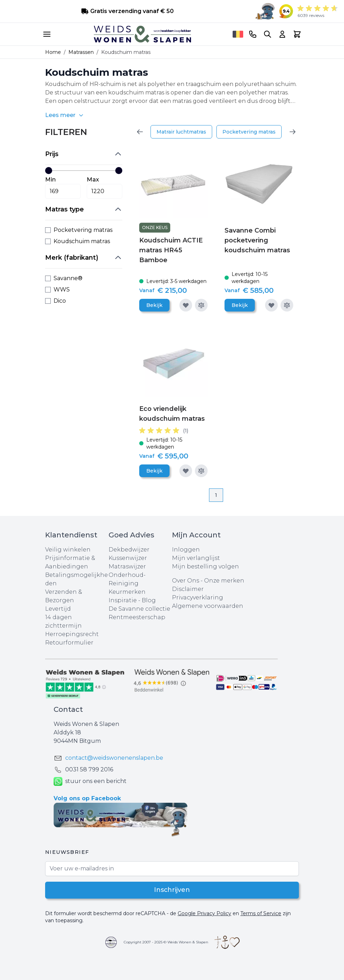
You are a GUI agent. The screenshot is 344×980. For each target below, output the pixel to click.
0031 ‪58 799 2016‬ (89, 769)
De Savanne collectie (139, 609)
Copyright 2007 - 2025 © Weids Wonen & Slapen (166, 942)
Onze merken (224, 581)
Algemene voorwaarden (208, 606)
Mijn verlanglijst (196, 558)
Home (53, 52)
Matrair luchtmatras (181, 132)
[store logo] (142, 34)
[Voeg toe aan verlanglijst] (186, 305)
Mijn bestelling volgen (205, 566)
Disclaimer (188, 589)
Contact (68, 709)
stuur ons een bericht (90, 781)
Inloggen (186, 550)
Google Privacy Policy (204, 913)
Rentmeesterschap (137, 617)
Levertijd (58, 609)
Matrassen (81, 52)
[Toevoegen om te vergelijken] (201, 305)
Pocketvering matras (249, 132)
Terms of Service (261, 913)
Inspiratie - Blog (132, 600)
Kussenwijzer (128, 558)
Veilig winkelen (68, 550)
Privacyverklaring (198, 597)
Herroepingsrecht (72, 634)
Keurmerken (127, 592)
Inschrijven (172, 890)
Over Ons (186, 581)
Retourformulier (69, 643)
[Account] (282, 34)
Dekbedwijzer (129, 550)
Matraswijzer (127, 566)
